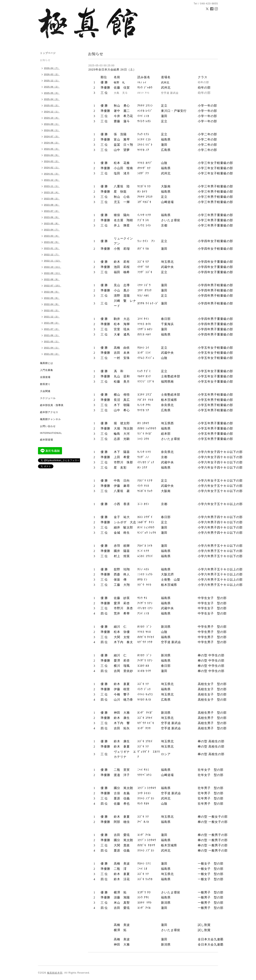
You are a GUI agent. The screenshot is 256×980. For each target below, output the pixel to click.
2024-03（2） (52, 161)
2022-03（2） (52, 310)
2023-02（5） (52, 242)
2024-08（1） (52, 130)
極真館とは (46, 363)
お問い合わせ (48, 426)
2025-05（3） (52, 93)
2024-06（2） (52, 143)
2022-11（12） (53, 261)
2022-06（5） (52, 292)
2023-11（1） (52, 186)
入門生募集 (46, 370)
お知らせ (45, 60)
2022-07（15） (53, 286)
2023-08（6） (52, 205)
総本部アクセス (49, 412)
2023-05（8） (52, 223)
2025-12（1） (52, 81)
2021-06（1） (52, 335)
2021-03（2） (52, 354)
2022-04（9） (52, 304)
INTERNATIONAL (51, 433)
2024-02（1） (52, 168)
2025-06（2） (52, 87)
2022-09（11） (53, 273)
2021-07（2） (52, 329)
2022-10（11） (53, 267)
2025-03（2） (52, 105)
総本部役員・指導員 (52, 405)
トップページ (48, 53)
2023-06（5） (52, 217)
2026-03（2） (52, 74)
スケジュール (48, 398)
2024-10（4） (52, 118)
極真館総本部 (55, 973)
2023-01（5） (52, 248)
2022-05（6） (52, 298)
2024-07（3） (52, 136)
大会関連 (45, 391)
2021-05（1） (52, 341)
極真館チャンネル (50, 419)
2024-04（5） (52, 155)
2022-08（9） (52, 279)
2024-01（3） (52, 174)
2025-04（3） (52, 99)
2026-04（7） (52, 68)
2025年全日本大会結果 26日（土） (112, 70)
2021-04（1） (52, 348)
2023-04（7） (52, 230)
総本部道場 (46, 440)
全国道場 (45, 377)
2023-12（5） (52, 180)
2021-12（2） (52, 317)
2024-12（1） (52, 112)
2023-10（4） (52, 192)
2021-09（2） (52, 323)
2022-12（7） (52, 255)
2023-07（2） (52, 211)
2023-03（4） (52, 236)
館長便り (45, 384)
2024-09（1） (52, 124)
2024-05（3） (52, 149)
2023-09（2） (52, 199)
